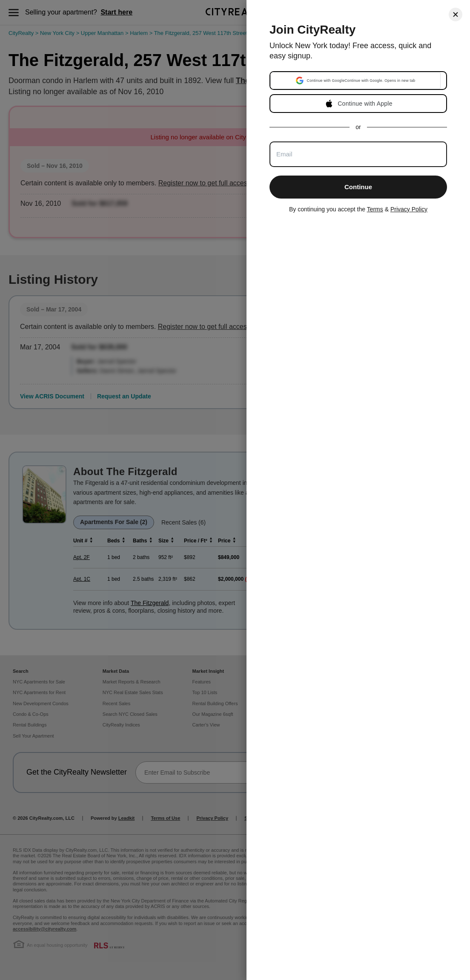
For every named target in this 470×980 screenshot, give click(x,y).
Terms (375, 209)
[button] (355, 81)
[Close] (456, 14)
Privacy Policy (409, 209)
